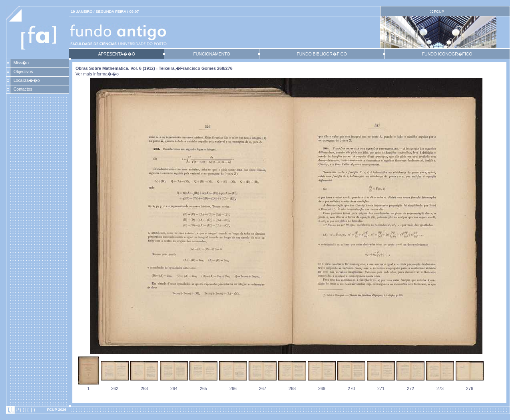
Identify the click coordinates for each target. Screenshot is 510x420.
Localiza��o (27, 80)
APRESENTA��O (116, 54)
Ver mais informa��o (97, 74)
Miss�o (21, 63)
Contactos (23, 89)
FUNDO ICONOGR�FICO (447, 54)
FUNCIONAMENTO (211, 54)
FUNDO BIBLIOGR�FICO (322, 54)
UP (439, 12)
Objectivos (23, 71)
